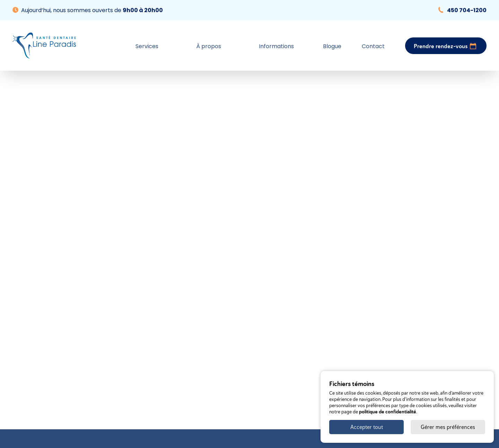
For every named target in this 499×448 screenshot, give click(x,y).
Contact (373, 46)
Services (147, 46)
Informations (276, 46)
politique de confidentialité (388, 412)
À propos (209, 46)
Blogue (332, 46)
